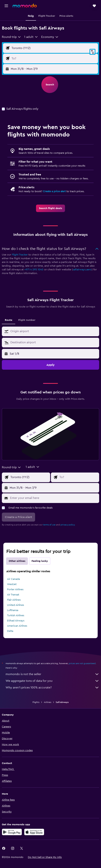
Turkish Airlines (16, 615)
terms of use (49, 525)
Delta (10, 631)
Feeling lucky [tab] (40, 561)
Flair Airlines (14, 600)
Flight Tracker (20, 255)
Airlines (48, 702)
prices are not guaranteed (82, 663)
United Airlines (16, 605)
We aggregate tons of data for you (52, 681)
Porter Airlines (15, 589)
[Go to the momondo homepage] (25, 6)
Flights (36, 702)
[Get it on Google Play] (12, 832)
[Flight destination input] (54, 58)
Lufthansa (13, 610)
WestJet (12, 584)
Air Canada (13, 579)
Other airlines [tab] (17, 561)
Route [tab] (9, 320)
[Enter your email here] (54, 498)
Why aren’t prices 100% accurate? (52, 688)
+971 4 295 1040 (34, 270)
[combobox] (12, 37)
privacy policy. (68, 525)
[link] (50, 208)
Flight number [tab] (27, 320)
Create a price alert (54, 191)
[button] (6, 6)
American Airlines (17, 626)
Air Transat (13, 595)
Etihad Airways (16, 621)
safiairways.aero (82, 270)
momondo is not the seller (52, 674)
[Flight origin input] (54, 48)
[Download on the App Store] (34, 832)
